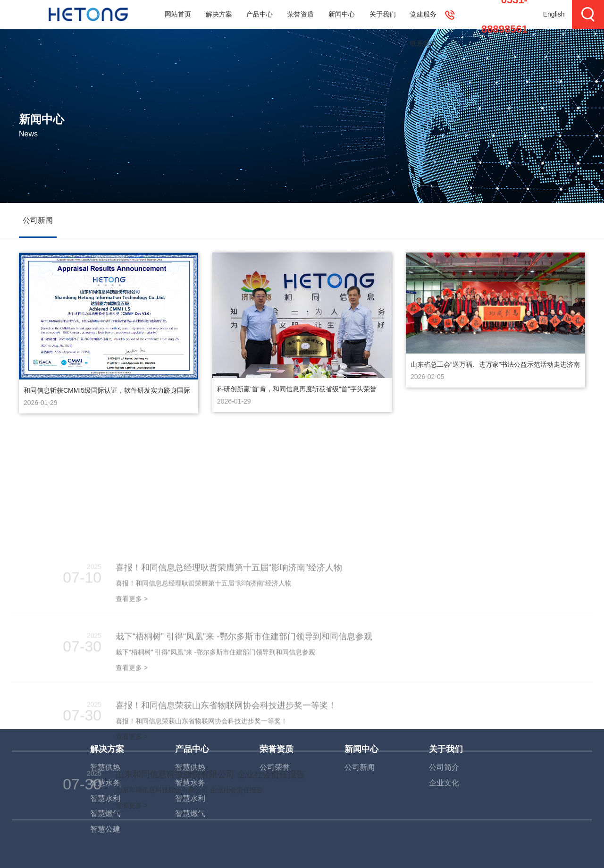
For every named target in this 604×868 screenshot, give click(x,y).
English (554, 14)
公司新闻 (38, 220)
